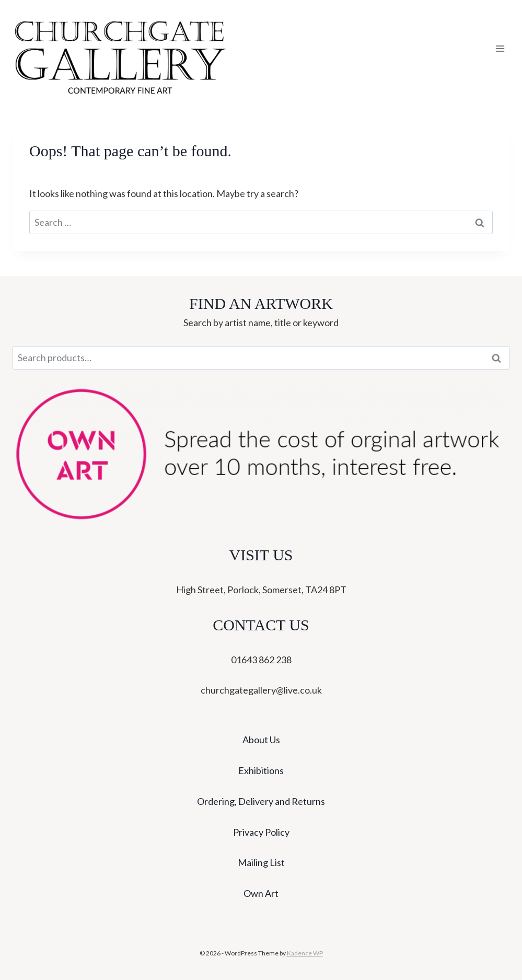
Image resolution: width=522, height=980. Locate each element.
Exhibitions (261, 770)
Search (500, 358)
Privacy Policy (261, 832)
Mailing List (261, 862)
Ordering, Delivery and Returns (261, 801)
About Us (261, 740)
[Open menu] (500, 49)
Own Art (261, 893)
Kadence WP (305, 953)
